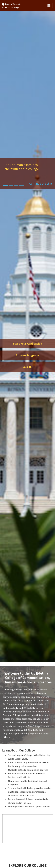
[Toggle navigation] (49, 5)
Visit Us (28, 367)
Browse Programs (28, 355)
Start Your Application (27, 344)
